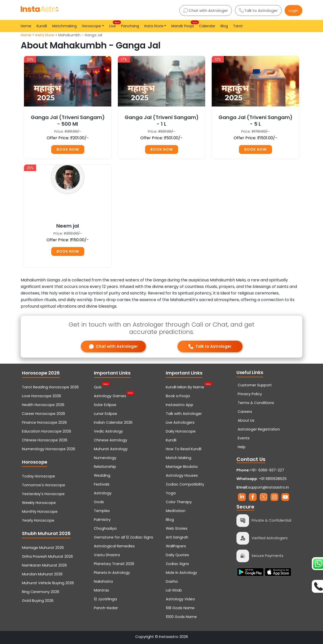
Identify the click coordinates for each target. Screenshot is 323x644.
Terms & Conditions (256, 403)
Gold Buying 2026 (38, 601)
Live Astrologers (180, 422)
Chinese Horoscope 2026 (45, 440)
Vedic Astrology (108, 431)
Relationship (105, 467)
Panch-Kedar (106, 608)
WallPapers (176, 546)
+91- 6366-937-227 (267, 470)
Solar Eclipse (105, 405)
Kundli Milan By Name (185, 387)
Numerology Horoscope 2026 (49, 449)
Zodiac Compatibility (185, 484)
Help (242, 447)
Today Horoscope (38, 476)
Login (293, 10)
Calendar (207, 26)
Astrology (103, 493)
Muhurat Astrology (111, 449)
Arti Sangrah (177, 537)
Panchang (130, 26)
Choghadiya (105, 528)
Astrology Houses (182, 475)
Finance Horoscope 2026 (44, 422)
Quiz (98, 387)
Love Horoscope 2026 (42, 396)
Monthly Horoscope (40, 512)
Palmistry (102, 520)
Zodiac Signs (177, 564)
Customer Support (255, 385)
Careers (245, 412)
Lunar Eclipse (105, 414)
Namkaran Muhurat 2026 (44, 565)
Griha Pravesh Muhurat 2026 (47, 556)
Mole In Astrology (181, 573)
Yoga (171, 493)
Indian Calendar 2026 (113, 422)
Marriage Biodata (182, 467)
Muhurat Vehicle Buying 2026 (48, 583)
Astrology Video (180, 599)
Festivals (102, 484)
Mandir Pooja (184, 25)
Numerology (105, 458)
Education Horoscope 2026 (47, 431)
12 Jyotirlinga (105, 599)
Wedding (102, 475)
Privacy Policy (250, 394)
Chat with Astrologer (206, 10)
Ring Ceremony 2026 (41, 592)
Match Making (179, 458)
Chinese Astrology (111, 440)
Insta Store (45, 35)
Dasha (172, 581)
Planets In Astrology (112, 573)
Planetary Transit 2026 (114, 564)
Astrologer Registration (259, 429)
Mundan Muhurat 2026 (42, 574)
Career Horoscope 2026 (44, 414)
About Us (246, 420)
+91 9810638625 (262, 479)
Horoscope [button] (91, 26)
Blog (224, 26)
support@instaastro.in (268, 487)
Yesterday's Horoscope (43, 494)
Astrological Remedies (114, 546)
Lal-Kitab (174, 590)
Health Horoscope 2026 (43, 405)
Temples (102, 511)
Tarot (238, 26)
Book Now (68, 149)
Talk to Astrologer (258, 10)
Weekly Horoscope (39, 503)
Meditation (176, 511)
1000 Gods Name (181, 617)
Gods (99, 502)
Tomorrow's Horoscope (44, 485)
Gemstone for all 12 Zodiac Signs (124, 537)
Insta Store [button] (154, 26)
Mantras (101, 590)
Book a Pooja (178, 396)
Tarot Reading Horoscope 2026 (50, 387)
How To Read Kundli (184, 449)
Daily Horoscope (181, 431)
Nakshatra (103, 581)
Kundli (42, 26)
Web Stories (177, 528)
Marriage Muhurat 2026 (43, 548)
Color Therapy (179, 502)
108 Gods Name (180, 608)
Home (26, 26)
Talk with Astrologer (184, 414)
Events (244, 438)
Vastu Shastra (107, 555)
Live (114, 25)
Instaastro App (180, 405)
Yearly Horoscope (38, 520)
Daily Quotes (177, 555)
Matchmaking (64, 26)
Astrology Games (110, 395)
